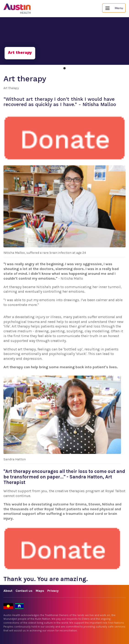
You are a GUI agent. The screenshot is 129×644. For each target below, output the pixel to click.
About (8, 591)
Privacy (53, 591)
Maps (40, 591)
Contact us (24, 591)
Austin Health (17, 9)
